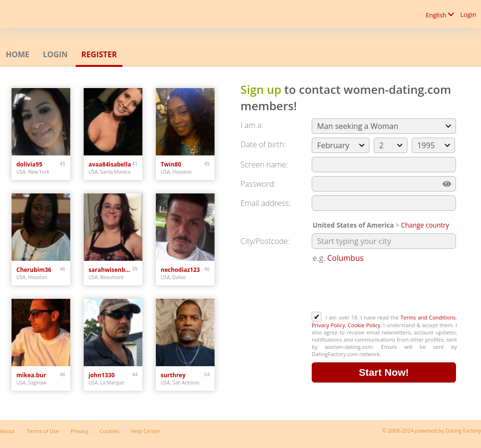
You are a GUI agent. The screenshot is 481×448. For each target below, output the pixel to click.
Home (18, 54)
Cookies (109, 431)
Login (468, 14)
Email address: (266, 203)
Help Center (146, 431)
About (7, 431)
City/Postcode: (265, 241)
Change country (425, 225)
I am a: (252, 125)
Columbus (345, 258)
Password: (258, 184)
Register (99, 54)
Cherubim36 (34, 270)
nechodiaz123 (180, 270)
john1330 (101, 375)
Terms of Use (43, 431)
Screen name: (264, 165)
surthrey (173, 375)
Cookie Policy (364, 325)
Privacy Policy (328, 325)
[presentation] (385, 288)
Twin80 (171, 164)
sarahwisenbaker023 (110, 270)
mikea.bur (31, 375)
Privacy (79, 431)
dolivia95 (29, 164)
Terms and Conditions (428, 317)
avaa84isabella (110, 164)
